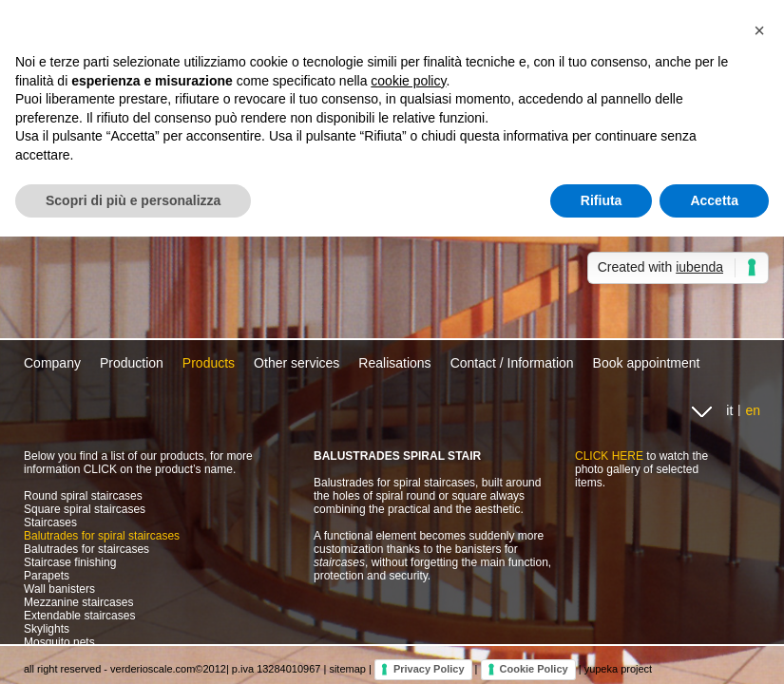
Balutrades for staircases (86, 549)
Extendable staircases (79, 616)
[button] (759, 30)
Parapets (47, 576)
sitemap (347, 669)
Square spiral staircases (85, 509)
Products (209, 363)
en (753, 410)
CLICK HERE (609, 456)
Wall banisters (59, 589)
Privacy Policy (429, 669)
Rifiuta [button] (602, 200)
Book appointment (647, 363)
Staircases (50, 522)
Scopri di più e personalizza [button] (133, 200)
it (729, 410)
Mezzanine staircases (78, 602)
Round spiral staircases (83, 496)
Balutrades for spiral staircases (102, 536)
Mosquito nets (59, 642)
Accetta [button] (714, 200)
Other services (296, 363)
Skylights (47, 629)
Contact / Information (512, 363)
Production (132, 363)
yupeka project (619, 669)
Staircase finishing (70, 562)
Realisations (394, 363)
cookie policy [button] (408, 81)
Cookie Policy (534, 669)
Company (52, 363)
